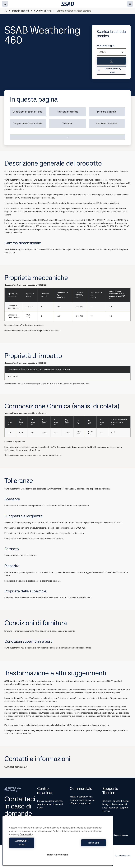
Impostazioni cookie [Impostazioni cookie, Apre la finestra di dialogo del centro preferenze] (58, 855)
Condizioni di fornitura (107, 123)
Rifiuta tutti (83, 845)
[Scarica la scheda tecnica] (111, 61)
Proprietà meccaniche (67, 112)
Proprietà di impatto (107, 112)
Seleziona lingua (106, 45)
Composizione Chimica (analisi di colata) (30, 123)
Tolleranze (67, 123)
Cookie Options (123, 855)
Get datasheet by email (109, 70)
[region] (58, 842)
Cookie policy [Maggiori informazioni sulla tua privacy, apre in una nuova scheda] (26, 838)
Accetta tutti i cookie (33, 845)
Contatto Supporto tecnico (115, 835)
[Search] (5, 4)
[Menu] (130, 4)
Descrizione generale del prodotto (29, 112)
